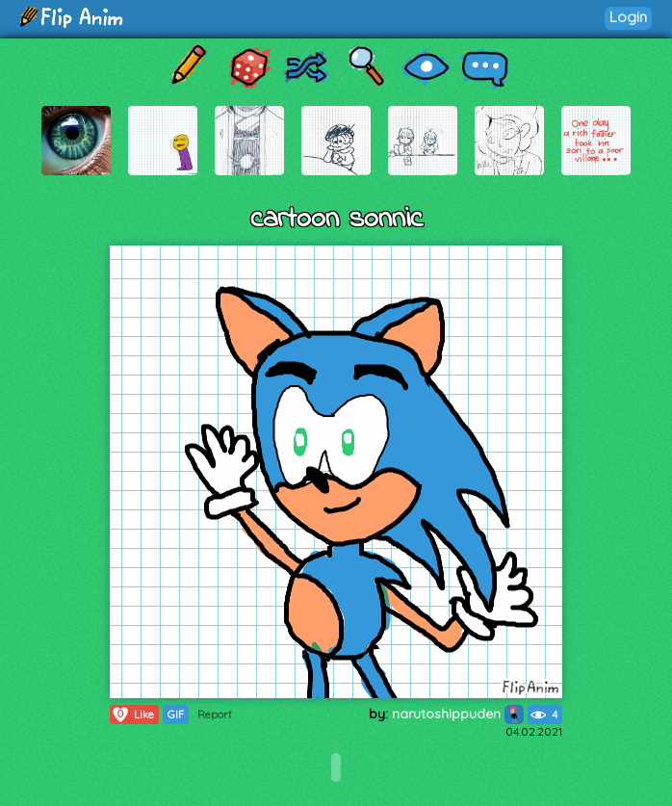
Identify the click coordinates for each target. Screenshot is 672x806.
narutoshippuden (458, 714)
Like (132, 715)
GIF (176, 715)
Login (628, 17)
